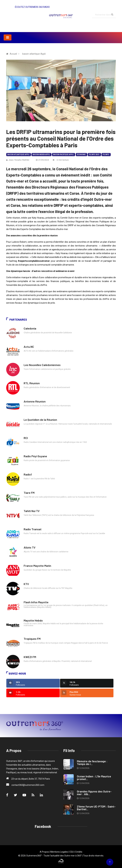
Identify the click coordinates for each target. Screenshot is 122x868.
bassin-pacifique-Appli (63, 155)
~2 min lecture (61, 160)
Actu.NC (29, 347)
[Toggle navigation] (8, 37)
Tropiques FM (32, 639)
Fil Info (106, 155)
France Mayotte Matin (37, 566)
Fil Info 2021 (94, 155)
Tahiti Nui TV (32, 511)
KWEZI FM (30, 657)
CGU (72, 852)
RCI (26, 438)
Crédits (79, 852)
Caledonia (30, 328)
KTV (26, 584)
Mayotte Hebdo (33, 620)
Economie (81, 155)
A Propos (44, 852)
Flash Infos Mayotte (36, 602)
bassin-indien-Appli (41, 155)
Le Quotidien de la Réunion (40, 420)
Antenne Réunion (35, 401)
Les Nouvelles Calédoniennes (42, 365)
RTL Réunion (32, 383)
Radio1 (28, 474)
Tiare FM (29, 493)
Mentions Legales (59, 852)
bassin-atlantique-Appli (18, 155)
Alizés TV (30, 547)
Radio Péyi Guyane (35, 456)
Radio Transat (33, 529)
